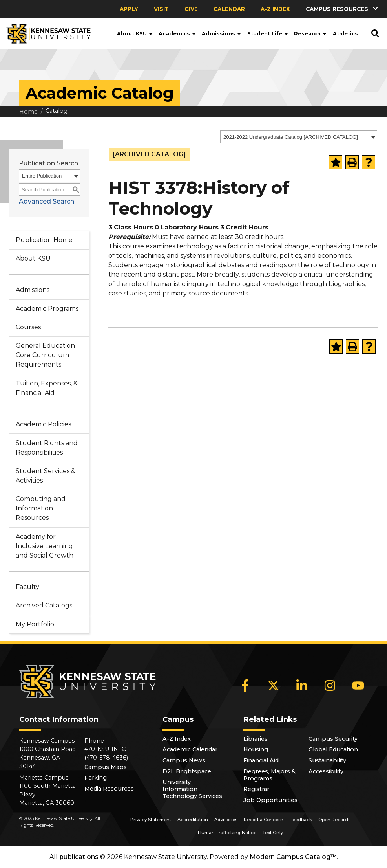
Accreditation (193, 820)
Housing (256, 749)
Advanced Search (47, 201)
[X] (274, 685)
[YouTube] (358, 685)
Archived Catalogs (44, 605)
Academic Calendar (190, 749)
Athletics (345, 34)
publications (79, 857)
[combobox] (299, 137)
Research (310, 34)
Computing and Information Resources (41, 508)
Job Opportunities (270, 800)
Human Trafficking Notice (227, 833)
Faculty (27, 587)
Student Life (268, 34)
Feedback (301, 820)
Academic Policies (43, 424)
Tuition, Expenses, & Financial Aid (47, 388)
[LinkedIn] (302, 685)
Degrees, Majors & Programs (269, 775)
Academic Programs (47, 309)
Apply (129, 9)
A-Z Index (275, 9)
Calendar (229, 9)
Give (191, 9)
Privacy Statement (151, 820)
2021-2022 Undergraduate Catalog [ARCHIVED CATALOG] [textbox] (291, 137)
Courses (28, 327)
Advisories (226, 820)
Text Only (273, 833)
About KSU (135, 34)
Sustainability (327, 760)
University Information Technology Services (192, 789)
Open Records (334, 820)
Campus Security (333, 739)
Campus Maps (106, 767)
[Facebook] (245, 685)
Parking (96, 778)
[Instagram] (330, 685)
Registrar (256, 789)
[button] (343, 9)
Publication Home (44, 240)
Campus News (184, 760)
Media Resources (109, 789)
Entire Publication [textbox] (42, 176)
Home (28, 112)
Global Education (333, 749)
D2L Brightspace (187, 771)
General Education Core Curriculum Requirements (45, 355)
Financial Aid (261, 760)
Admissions (222, 34)
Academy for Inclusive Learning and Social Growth (45, 546)
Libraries (256, 739)
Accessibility (326, 771)
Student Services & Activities (46, 476)
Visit (161, 9)
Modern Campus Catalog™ (293, 857)
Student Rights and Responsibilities (47, 448)
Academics (177, 34)
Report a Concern (264, 820)
